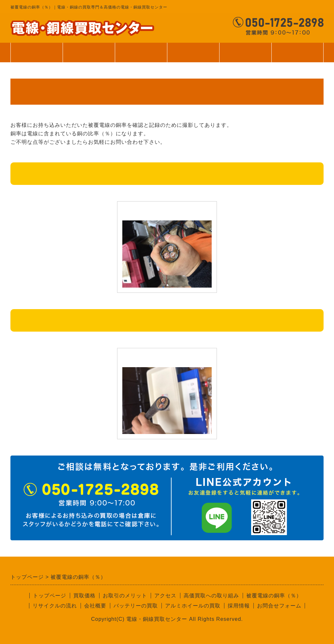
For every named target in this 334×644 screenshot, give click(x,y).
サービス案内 (141, 56)
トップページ (37, 52)
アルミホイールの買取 (193, 606)
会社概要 (95, 606)
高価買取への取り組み (211, 596)
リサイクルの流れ (55, 606)
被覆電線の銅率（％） (274, 596)
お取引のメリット (125, 596)
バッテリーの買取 (136, 606)
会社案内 (245, 56)
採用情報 (239, 606)
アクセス (165, 596)
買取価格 (89, 52)
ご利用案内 (193, 56)
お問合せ (297, 52)
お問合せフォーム (279, 606)
